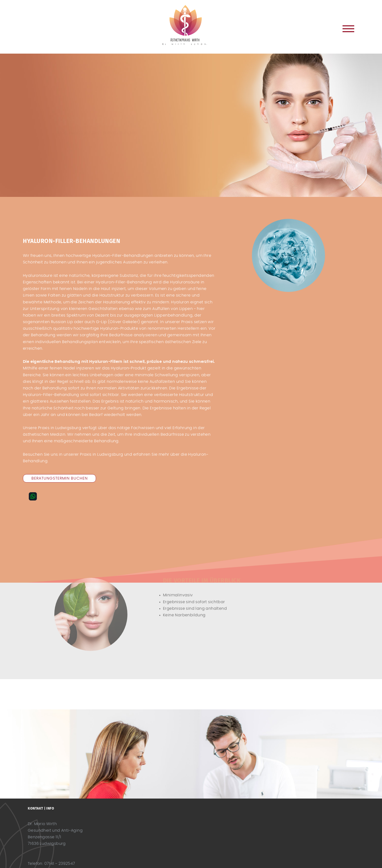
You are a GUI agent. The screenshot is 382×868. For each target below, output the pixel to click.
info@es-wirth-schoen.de (53, 855)
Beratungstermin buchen (60, 478)
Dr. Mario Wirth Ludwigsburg (191, 25)
